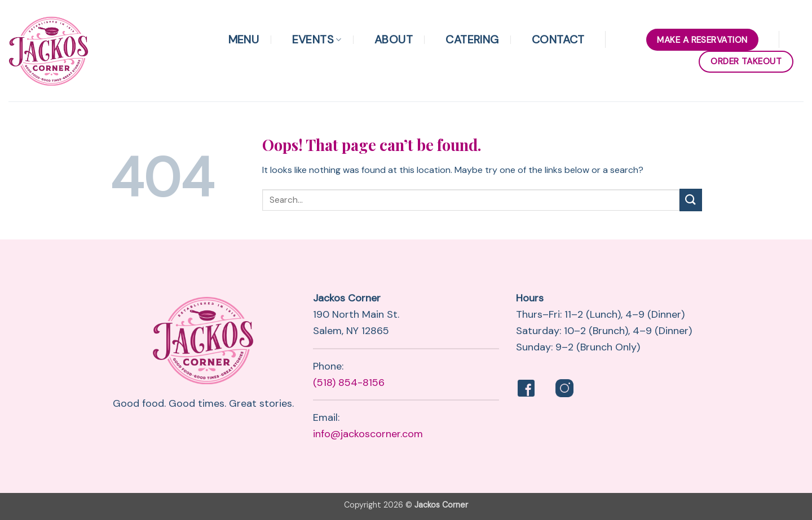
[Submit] (691, 200)
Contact (558, 39)
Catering (472, 39)
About (394, 39)
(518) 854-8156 (349, 383)
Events (317, 39)
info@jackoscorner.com (368, 434)
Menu (244, 39)
